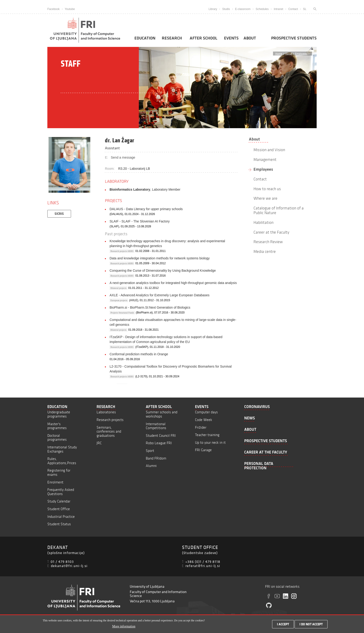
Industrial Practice (61, 517)
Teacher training (207, 435)
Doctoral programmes (57, 438)
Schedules (262, 9)
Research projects (110, 420)
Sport (150, 451)
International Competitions (156, 426)
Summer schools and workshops (162, 414)
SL (305, 9)
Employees (301, 54)
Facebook (54, 9)
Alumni (151, 466)
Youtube (70, 9)
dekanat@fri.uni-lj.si (69, 566)
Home (279, 54)
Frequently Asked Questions (61, 492)
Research (172, 38)
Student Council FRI (161, 436)
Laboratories (106, 412)
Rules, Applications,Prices (62, 461)
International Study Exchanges (62, 449)
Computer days (206, 412)
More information (124, 626)
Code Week (204, 420)
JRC (99, 443)
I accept (283, 624)
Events (231, 38)
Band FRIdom (156, 458)
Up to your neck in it (210, 442)
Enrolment (55, 482)
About (250, 38)
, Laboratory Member (145, 189)
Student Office (59, 509)
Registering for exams (59, 472)
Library (213, 9)
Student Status (59, 524)
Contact (293, 9)
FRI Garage (203, 450)
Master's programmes (57, 426)
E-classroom (243, 9)
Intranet (278, 9)
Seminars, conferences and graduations (109, 431)
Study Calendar (59, 501)
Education (145, 38)
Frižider (201, 427)
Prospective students (294, 38)
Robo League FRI (159, 443)
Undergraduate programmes (59, 414)
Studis (226, 9)
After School (203, 38)
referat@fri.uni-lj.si (203, 566)
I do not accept (311, 624)
